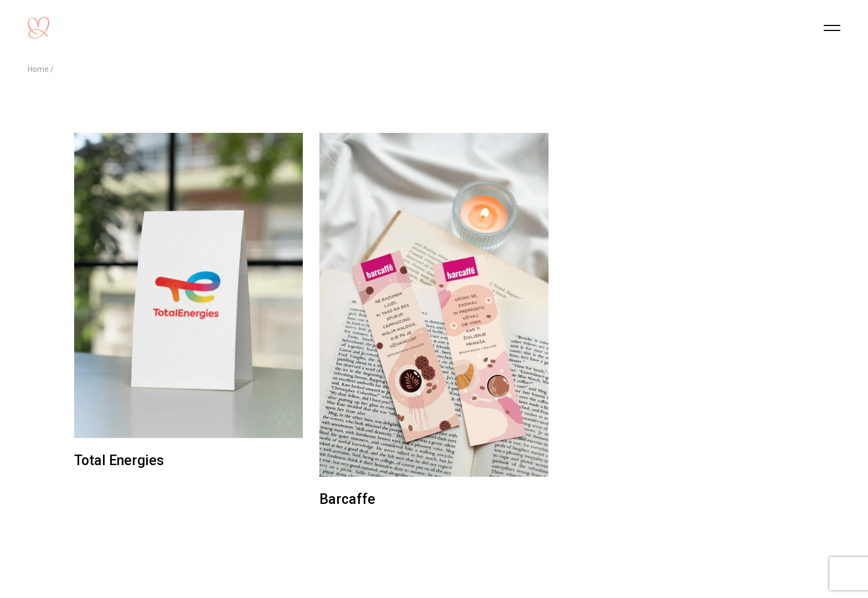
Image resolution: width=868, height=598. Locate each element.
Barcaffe (347, 499)
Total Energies (119, 460)
